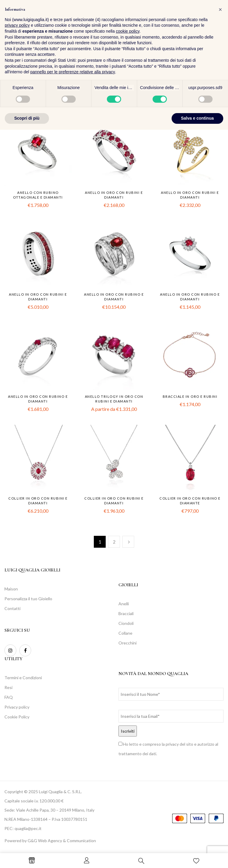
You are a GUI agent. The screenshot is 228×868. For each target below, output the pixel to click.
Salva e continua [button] (197, 856)
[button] (218, 20)
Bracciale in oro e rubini (190, 396)
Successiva (128, 542)
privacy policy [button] (17, 764)
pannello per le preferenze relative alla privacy (73, 810)
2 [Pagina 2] (114, 542)
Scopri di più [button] (27, 856)
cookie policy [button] (128, 769)
